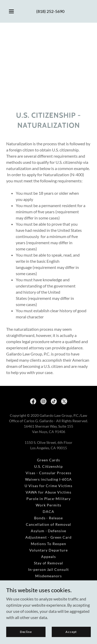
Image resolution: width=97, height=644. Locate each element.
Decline (26, 632)
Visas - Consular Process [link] (48, 473)
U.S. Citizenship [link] (49, 466)
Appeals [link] (48, 557)
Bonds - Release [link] (49, 518)
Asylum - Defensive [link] (49, 531)
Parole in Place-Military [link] (49, 499)
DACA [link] (48, 511)
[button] (11, 11)
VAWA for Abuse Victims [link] (49, 492)
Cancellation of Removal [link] (48, 524)
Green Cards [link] (48, 460)
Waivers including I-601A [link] (48, 479)
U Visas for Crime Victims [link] (49, 486)
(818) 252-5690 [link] (50, 11)
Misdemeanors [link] (49, 576)
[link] (33, 401)
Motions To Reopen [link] (48, 544)
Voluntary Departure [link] (48, 550)
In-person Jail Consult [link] (49, 569)
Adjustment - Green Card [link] (48, 537)
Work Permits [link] (48, 505)
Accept (71, 632)
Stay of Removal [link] (49, 563)
